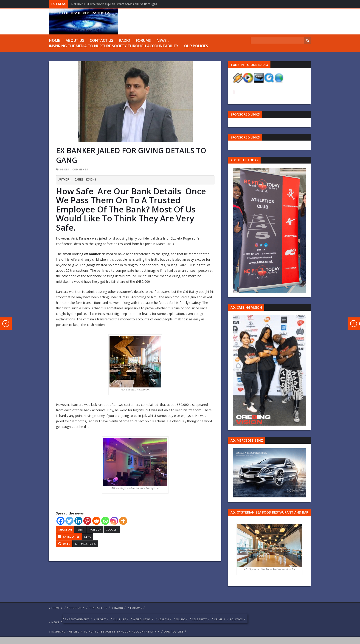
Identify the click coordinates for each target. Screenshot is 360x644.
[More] (123, 521)
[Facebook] (60, 521)
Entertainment (77, 619)
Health (163, 619)
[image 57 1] (270, 230)
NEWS (162, 40)
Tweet (80, 530)
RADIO (125, 40)
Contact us (101, 40)
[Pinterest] (87, 521)
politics (236, 619)
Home (55, 40)
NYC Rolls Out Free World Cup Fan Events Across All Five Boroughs (114, 4)
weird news (142, 619)
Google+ (112, 530)
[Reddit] (96, 521)
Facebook (95, 530)
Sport (101, 619)
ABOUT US (75, 40)
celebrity (200, 619)
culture (120, 619)
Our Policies (196, 46)
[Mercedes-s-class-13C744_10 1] (270, 473)
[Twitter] (69, 521)
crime (218, 619)
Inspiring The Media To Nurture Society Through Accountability (114, 46)
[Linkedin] (78, 521)
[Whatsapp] (105, 521)
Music (180, 619)
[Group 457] (270, 370)
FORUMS (143, 40)
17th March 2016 (85, 544)
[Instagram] (114, 521)
